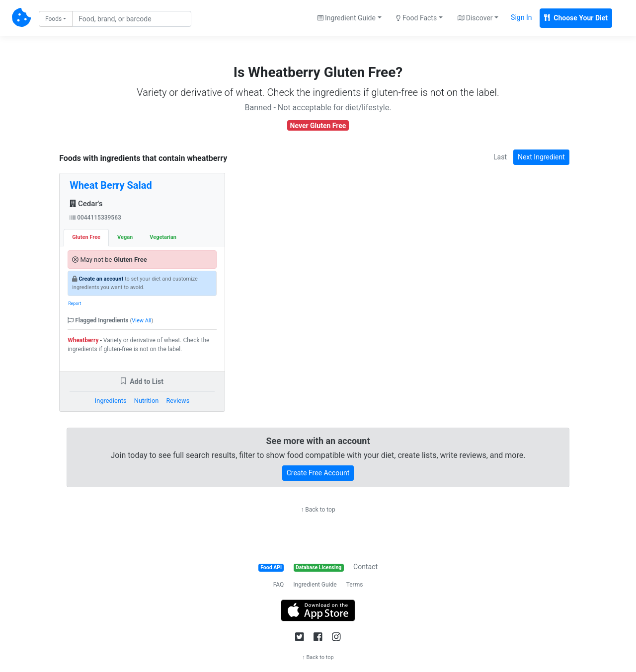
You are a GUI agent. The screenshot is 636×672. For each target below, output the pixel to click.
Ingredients (111, 401)
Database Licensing (318, 567)
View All (141, 321)
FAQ (279, 585)
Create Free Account (318, 473)
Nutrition (146, 401)
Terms (355, 585)
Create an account (101, 279)
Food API (271, 567)
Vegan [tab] (125, 237)
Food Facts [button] (416, 18)
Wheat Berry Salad (111, 185)
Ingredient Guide (315, 585)
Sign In (521, 17)
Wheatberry (83, 340)
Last (500, 157)
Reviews (178, 401)
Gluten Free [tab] (86, 237)
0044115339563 (95, 218)
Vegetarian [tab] (163, 237)
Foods (53, 19)
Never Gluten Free (318, 126)
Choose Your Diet (576, 18)
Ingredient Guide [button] (347, 18)
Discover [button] (475, 18)
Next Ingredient (541, 157)
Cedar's (86, 204)
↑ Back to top (318, 510)
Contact (365, 567)
